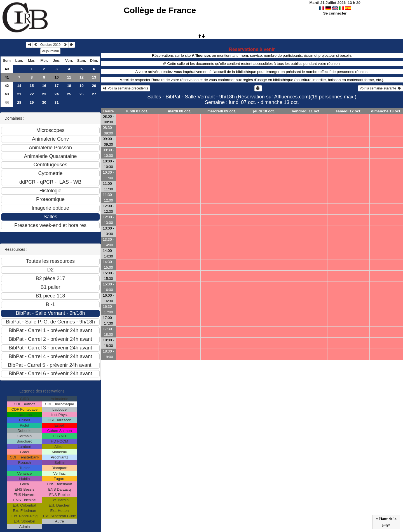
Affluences (201, 55)
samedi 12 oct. (348, 111)
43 (7, 94)
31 (57, 102)
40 (7, 69)
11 (69, 77)
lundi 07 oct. (137, 111)
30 (44, 102)
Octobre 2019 (51, 45)
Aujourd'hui (50, 51)
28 (19, 102)
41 (7, 77)
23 (44, 94)
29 (32, 102)
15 (32, 86)
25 (69, 94)
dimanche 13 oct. (386, 111)
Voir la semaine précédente (125, 88)
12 (82, 77)
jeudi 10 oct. (264, 111)
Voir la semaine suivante (380, 88)
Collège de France (160, 10)
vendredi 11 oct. (306, 111)
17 (57, 86)
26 (82, 94)
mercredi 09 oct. (222, 111)
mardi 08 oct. (179, 111)
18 (69, 86)
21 (19, 94)
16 (44, 86)
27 (94, 94)
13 (94, 77)
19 (82, 86)
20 (94, 86)
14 (19, 86)
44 (7, 102)
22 (32, 94)
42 (7, 86)
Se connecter (335, 13)
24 (57, 94)
